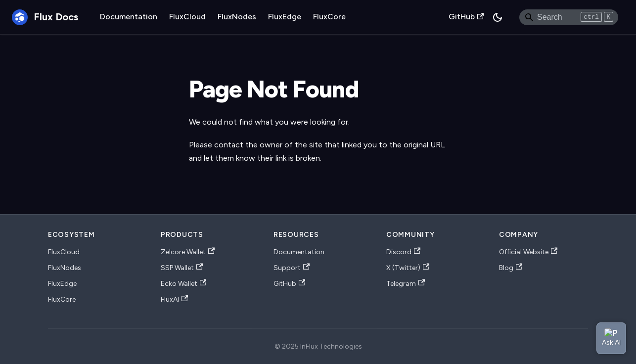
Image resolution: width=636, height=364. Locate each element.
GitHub (466, 17)
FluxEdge (285, 17)
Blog (511, 268)
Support (292, 268)
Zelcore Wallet (188, 252)
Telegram (406, 284)
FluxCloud (187, 17)
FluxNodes (237, 17)
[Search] (569, 17)
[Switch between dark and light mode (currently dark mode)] (498, 17)
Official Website (528, 252)
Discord (403, 252)
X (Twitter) (408, 268)
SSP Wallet (182, 268)
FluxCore (329, 17)
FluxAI (174, 299)
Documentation (129, 17)
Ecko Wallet (183, 284)
